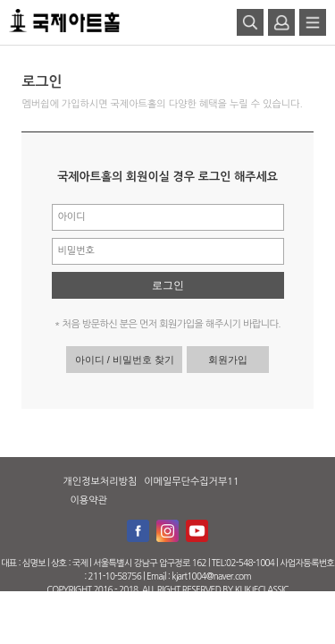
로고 (64, 21)
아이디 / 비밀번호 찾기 (125, 360)
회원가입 (228, 360)
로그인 (168, 285)
